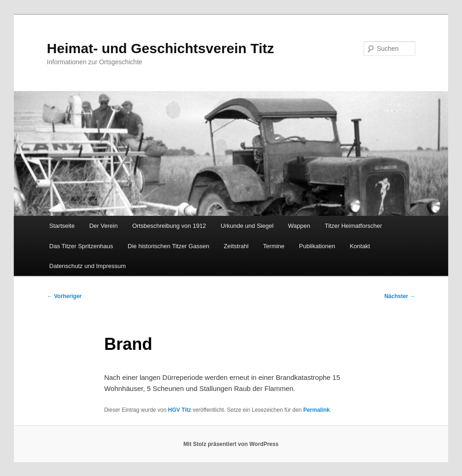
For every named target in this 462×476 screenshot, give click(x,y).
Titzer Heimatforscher (353, 226)
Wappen (299, 226)
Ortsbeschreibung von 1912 (169, 226)
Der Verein (103, 226)
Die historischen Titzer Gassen (168, 246)
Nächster (400, 296)
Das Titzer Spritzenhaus (81, 246)
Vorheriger (64, 296)
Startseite (62, 226)
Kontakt (360, 246)
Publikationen (317, 246)
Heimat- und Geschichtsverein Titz (160, 48)
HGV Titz (179, 410)
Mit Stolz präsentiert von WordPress (231, 444)
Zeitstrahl (236, 246)
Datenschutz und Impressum (88, 266)
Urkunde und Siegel (247, 226)
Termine (274, 246)
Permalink (317, 410)
